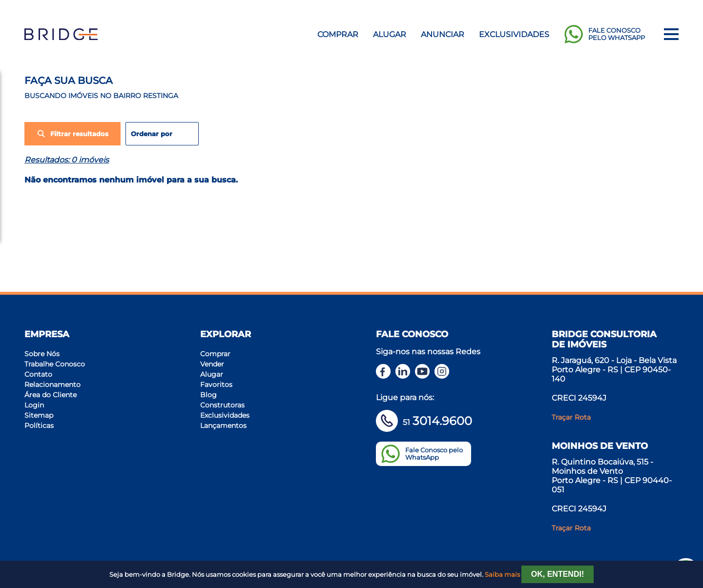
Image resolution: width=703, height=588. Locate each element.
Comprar (338, 34)
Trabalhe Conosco (55, 364)
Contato (38, 374)
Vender (212, 364)
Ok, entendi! (558, 574)
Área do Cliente (51, 395)
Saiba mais (502, 575)
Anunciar (443, 34)
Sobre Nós (42, 354)
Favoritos (216, 385)
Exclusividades (514, 34)
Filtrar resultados (72, 134)
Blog (208, 395)
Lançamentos (223, 426)
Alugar (390, 34)
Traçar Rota (571, 417)
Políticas (39, 426)
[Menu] (671, 34)
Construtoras (222, 405)
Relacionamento (52, 385)
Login (34, 405)
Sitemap (39, 415)
